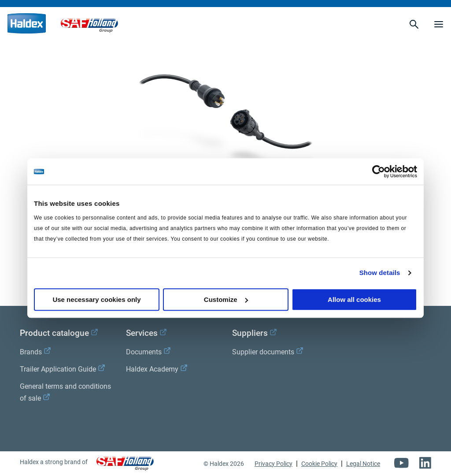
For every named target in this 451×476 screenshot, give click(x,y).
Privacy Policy (274, 464)
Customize (226, 299)
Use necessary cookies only (96, 299)
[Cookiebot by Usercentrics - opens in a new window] (379, 171)
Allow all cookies (354, 299)
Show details (380, 273)
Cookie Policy (319, 464)
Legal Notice (363, 464)
